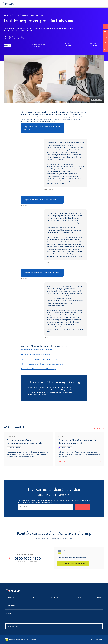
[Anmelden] (83, 507)
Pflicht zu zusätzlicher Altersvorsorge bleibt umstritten (40, 359)
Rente (33, 597)
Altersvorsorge (10, 597)
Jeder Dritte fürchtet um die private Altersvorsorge (38, 369)
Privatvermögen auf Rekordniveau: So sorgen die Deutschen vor (43, 364)
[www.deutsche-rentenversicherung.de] (73, 563)
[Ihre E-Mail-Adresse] (46, 507)
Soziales (78, 597)
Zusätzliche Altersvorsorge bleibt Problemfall (36, 350)
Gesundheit (55, 597)
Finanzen (99, 597)
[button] (105, 27)
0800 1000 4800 (28, 558)
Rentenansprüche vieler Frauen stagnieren (35, 354)
